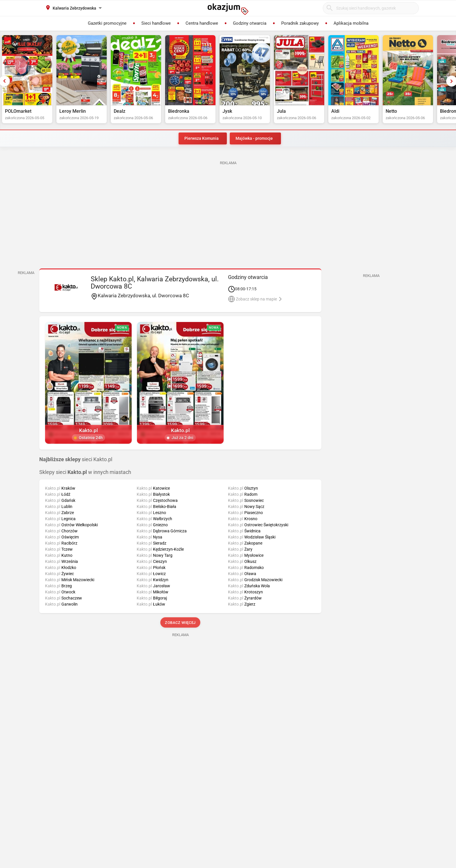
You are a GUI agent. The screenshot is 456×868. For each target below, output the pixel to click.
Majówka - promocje (254, 138)
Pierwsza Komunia (202, 138)
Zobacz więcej (180, 623)
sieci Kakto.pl (76, 459)
